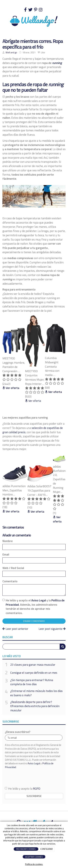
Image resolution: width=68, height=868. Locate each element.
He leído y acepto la (23, 789)
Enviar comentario (34, 621)
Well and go (11, 52)
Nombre (8, 541)
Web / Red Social (13, 568)
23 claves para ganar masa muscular (33, 665)
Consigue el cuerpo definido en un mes (34, 673)
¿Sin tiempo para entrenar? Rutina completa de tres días (32, 682)
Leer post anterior (15, 629)
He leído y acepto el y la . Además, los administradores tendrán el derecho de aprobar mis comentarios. (35, 607)
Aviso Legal (39, 600)
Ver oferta (33, 401)
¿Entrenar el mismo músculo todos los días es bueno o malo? (36, 693)
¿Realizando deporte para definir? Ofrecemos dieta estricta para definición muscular (35, 706)
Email (6, 555)
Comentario (10, 581)
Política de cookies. (34, 864)
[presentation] (30, 778)
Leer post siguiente (52, 629)
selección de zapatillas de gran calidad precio (33, 430)
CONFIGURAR (46, 849)
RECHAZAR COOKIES (26, 849)
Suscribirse (34, 796)
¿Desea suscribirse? (18, 732)
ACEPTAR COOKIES (34, 857)
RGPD (37, 789)
